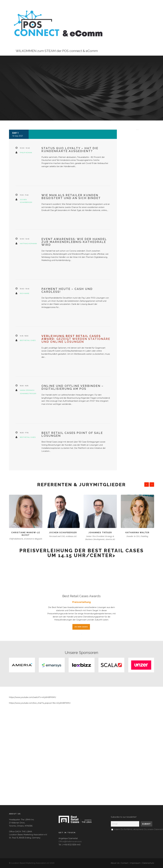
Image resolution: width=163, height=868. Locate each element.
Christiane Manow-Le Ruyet (26, 534)
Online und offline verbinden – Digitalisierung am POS (72, 387)
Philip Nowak (26, 153)
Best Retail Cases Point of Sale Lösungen (72, 434)
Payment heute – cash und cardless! (67, 290)
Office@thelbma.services (70, 842)
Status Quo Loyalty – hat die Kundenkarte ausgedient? (70, 150)
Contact (125, 863)
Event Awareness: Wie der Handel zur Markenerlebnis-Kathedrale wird (74, 242)
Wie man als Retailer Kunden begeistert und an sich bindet (71, 197)
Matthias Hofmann (28, 243)
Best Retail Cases (28, 340)
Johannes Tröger (28, 393)
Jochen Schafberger (63, 533)
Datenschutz (148, 863)
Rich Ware (25, 293)
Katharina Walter (137, 533)
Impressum (135, 863)
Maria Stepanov (27, 390)
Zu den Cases (81, 627)
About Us (115, 863)
